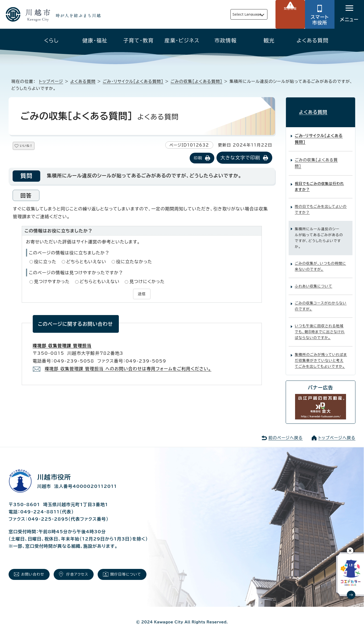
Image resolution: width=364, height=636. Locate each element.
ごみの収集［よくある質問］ (196, 81)
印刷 (198, 158)
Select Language (234, 14)
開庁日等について (143, 571)
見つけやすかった (52, 282)
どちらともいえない (86, 262)
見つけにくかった (147, 282)
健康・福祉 (95, 40)
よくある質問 (313, 40)
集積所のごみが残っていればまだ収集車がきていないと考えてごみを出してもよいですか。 (321, 356)
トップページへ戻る (337, 433)
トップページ (51, 81)
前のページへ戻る (285, 433)
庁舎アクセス (87, 571)
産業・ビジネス (182, 40)
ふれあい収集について (314, 282)
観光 (269, 40)
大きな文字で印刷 (240, 158)
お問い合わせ (36, 571)
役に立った (45, 262)
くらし (51, 40)
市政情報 (226, 40)
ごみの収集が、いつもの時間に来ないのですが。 (320, 262)
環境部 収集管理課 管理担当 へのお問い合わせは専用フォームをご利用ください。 (128, 368)
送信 (142, 294)
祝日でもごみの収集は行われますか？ (319, 182)
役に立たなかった (134, 262)
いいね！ (33, 147)
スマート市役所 (320, 20)
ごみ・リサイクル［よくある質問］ (133, 81)
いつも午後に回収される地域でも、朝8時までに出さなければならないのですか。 (320, 328)
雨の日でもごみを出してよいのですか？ (321, 205)
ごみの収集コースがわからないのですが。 (321, 302)
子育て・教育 (138, 40)
